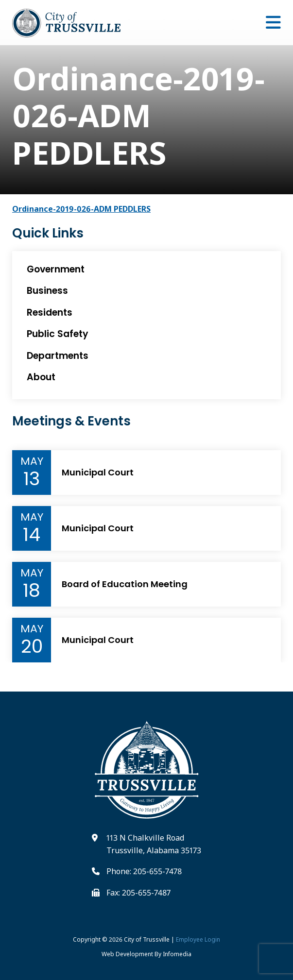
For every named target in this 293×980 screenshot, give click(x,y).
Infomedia (177, 954)
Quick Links (48, 233)
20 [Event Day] (32, 646)
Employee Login (198, 939)
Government (56, 269)
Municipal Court (98, 473)
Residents (50, 313)
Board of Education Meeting (125, 584)
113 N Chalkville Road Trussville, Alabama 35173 (154, 844)
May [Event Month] (32, 461)
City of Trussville (147, 939)
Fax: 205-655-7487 (138, 893)
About (41, 377)
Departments (58, 356)
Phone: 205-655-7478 (144, 871)
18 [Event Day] (32, 591)
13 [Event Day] (32, 479)
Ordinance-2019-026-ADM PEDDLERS (81, 209)
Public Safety (58, 334)
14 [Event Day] (32, 535)
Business (47, 291)
